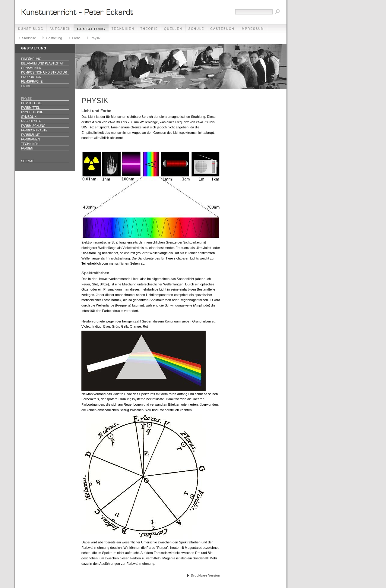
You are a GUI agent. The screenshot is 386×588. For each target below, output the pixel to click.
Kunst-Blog (31, 29)
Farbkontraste (34, 130)
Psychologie (32, 112)
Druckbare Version (206, 575)
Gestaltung (91, 29)
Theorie (149, 29)
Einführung (31, 59)
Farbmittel (30, 108)
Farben (27, 148)
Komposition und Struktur (44, 72)
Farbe (76, 38)
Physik (95, 38)
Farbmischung (33, 126)
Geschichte (31, 121)
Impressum (252, 29)
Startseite (29, 38)
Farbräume (30, 135)
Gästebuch (222, 29)
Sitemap (28, 161)
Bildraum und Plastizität (42, 63)
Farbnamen (30, 139)
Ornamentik (31, 68)
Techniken (123, 29)
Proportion (31, 77)
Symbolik (29, 117)
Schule (196, 29)
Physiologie (31, 103)
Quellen (173, 29)
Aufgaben (60, 29)
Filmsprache (32, 82)
